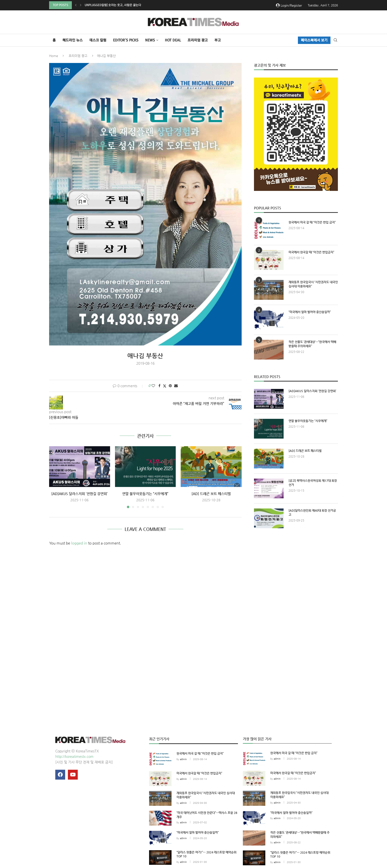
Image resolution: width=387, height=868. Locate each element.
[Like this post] (153, 386)
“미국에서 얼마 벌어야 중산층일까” (310, 312)
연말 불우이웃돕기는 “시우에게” (145, 494)
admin (183, 759)
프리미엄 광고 (198, 40)
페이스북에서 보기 (314, 40)
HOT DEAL (173, 40)
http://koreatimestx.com (74, 756)
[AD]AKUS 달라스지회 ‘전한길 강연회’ (79, 494)
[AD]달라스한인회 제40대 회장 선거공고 (312, 513)
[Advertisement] (296, 578)
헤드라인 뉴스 (73, 40)
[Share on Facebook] (159, 386)
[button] (76, 5)
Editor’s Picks (126, 40)
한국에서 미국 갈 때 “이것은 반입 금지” (312, 222)
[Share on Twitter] (165, 386)
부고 (218, 40)
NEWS (150, 40)
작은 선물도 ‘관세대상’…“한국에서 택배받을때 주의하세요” (312, 344)
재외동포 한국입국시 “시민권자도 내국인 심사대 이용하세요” (313, 284)
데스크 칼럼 (98, 40)
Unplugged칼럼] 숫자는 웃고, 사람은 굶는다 (113, 5)
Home (54, 56)
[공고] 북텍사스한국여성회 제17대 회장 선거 (313, 483)
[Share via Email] (176, 386)
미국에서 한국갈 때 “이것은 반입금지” (311, 252)
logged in (79, 543)
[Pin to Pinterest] (170, 386)
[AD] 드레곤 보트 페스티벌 (211, 494)
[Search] (335, 40)
